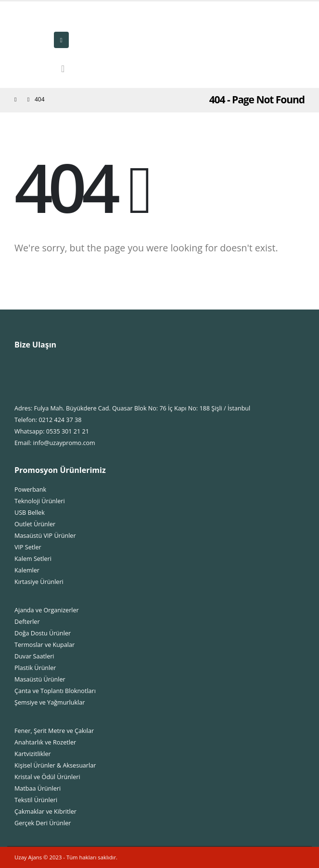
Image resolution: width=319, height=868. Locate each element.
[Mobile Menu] (61, 40)
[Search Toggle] (63, 69)
